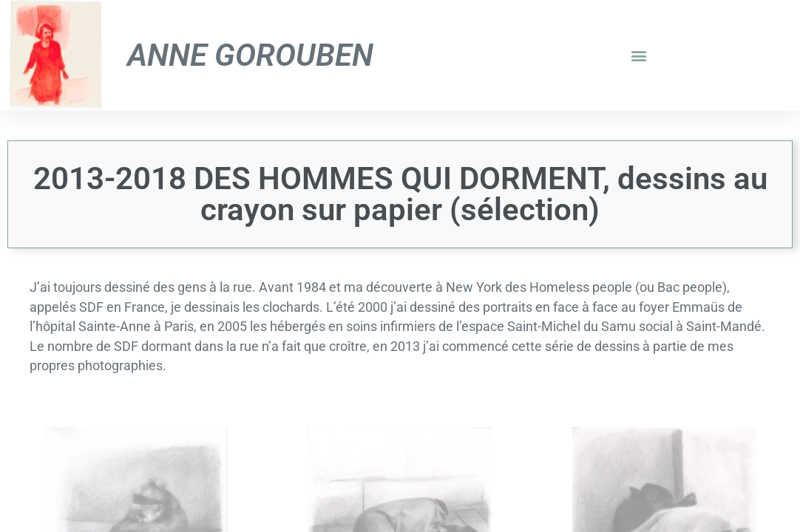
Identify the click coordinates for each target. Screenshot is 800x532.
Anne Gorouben (250, 55)
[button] (638, 56)
